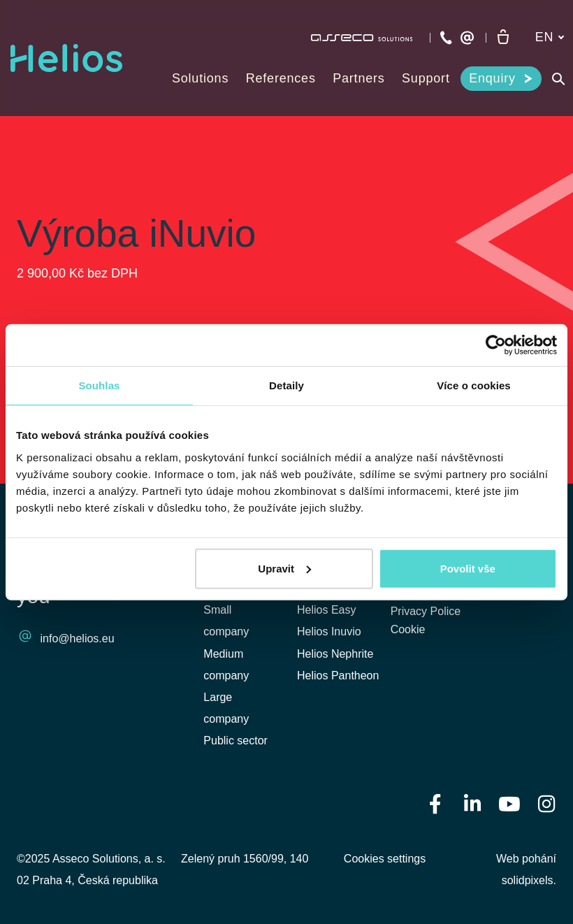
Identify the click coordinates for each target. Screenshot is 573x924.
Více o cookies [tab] (474, 385)
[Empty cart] (503, 38)
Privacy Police (426, 612)
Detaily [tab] (286, 385)
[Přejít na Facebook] (435, 803)
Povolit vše (468, 568)
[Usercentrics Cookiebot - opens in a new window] (496, 345)
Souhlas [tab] (99, 385)
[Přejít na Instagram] (546, 803)
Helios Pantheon (338, 676)
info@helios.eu (78, 639)
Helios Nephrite (335, 654)
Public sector (235, 741)
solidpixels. (529, 880)
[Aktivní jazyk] (550, 37)
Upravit (284, 568)
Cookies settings (385, 859)
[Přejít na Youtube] (509, 803)
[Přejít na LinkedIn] (472, 803)
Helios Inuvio (329, 631)
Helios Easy (326, 610)
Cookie (408, 631)
